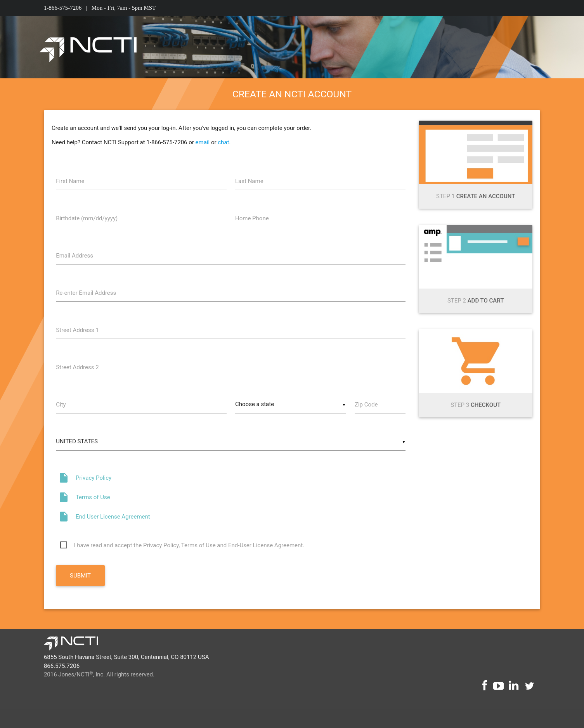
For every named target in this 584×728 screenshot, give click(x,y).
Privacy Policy (94, 478)
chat (223, 142)
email (203, 142)
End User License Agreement (113, 517)
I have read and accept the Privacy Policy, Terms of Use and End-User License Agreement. (189, 545)
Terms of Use (93, 497)
